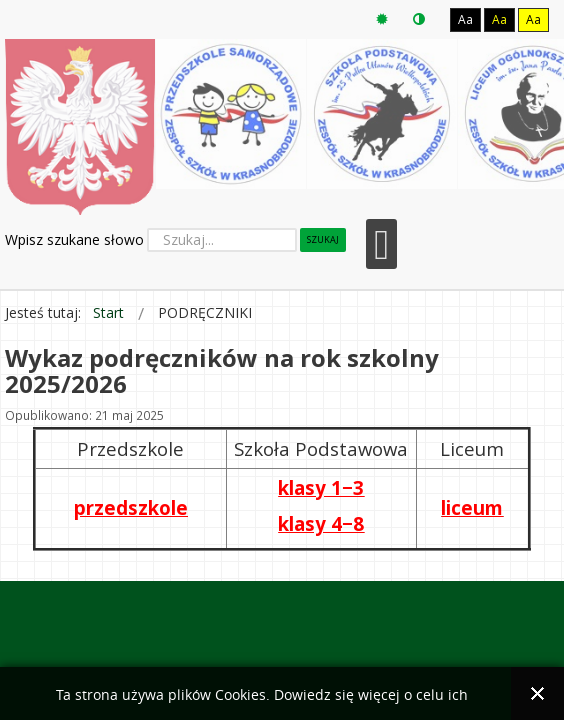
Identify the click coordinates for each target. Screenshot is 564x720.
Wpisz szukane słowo (74, 239)
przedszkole (131, 507)
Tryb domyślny (382, 19)
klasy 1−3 (321, 487)
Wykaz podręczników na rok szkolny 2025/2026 (222, 370)
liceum (472, 507)
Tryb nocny (419, 19)
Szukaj (323, 239)
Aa (465, 19)
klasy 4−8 (321, 523)
